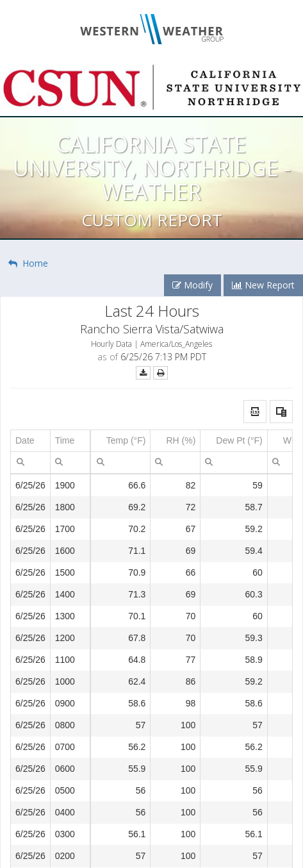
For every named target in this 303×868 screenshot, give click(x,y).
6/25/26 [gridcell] (30, 485)
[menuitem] (20, 462)
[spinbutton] (121, 463)
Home (28, 263)
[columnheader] (30, 441)
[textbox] (30, 463)
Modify (192, 285)
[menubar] (20, 461)
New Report (263, 285)
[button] (255, 412)
